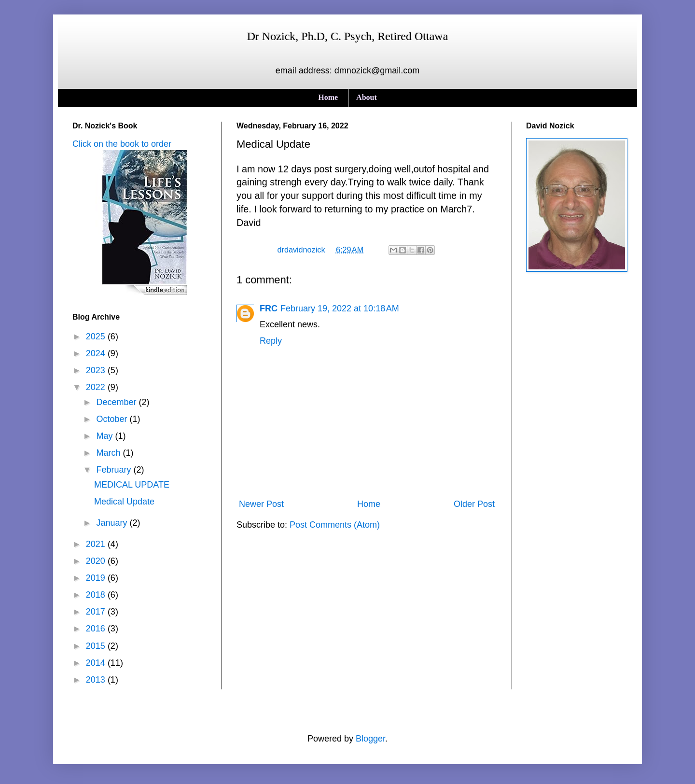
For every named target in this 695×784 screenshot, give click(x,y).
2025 (97, 336)
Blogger (370, 739)
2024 (97, 353)
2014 (97, 663)
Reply (271, 341)
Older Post (474, 504)
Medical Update (124, 502)
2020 (97, 561)
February (115, 470)
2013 (97, 680)
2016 (97, 629)
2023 (97, 370)
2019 (97, 578)
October (113, 419)
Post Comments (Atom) (335, 525)
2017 (97, 612)
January (113, 523)
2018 (97, 595)
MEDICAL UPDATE (132, 485)
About (367, 97)
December (117, 402)
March (109, 453)
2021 (97, 544)
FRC (269, 308)
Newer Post (261, 504)
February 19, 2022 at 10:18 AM (340, 308)
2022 (97, 387)
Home (328, 97)
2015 (97, 646)
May (105, 436)
